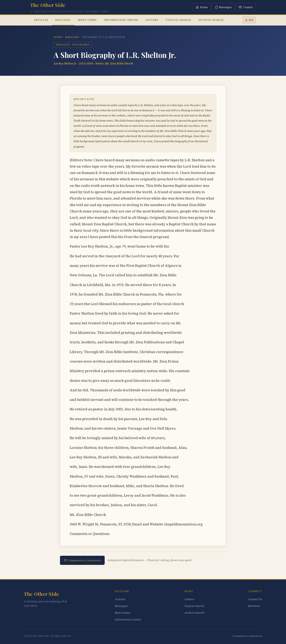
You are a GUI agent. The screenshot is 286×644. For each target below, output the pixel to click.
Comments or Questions (82, 560)
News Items (87, 20)
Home (58, 37)
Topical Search (178, 20)
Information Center (121, 20)
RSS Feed (254, 606)
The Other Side (48, 5)
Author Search (211, 20)
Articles (41, 20)
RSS (249, 20)
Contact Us (255, 599)
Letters (152, 20)
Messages (63, 20)
